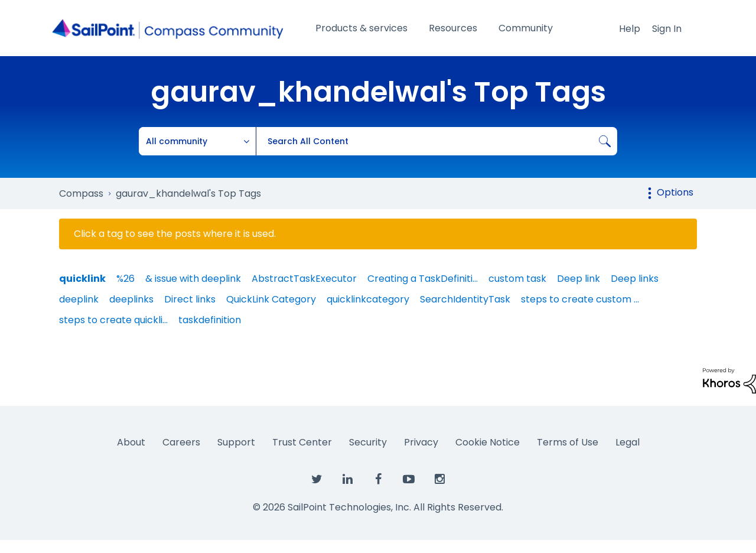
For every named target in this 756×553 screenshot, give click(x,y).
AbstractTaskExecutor (304, 279)
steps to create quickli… (113, 320)
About (131, 442)
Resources (453, 28)
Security (368, 442)
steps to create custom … (580, 299)
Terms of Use (568, 442)
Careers (181, 442)
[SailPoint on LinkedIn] (347, 480)
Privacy (421, 442)
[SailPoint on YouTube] (409, 480)
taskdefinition (210, 320)
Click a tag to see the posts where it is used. (175, 234)
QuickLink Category (271, 299)
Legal (628, 442)
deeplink (79, 299)
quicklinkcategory (368, 299)
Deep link (579, 279)
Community (526, 28)
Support (236, 442)
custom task (517, 279)
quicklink (82, 279)
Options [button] (675, 192)
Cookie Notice (488, 442)
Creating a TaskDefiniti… (423, 279)
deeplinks (131, 299)
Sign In (667, 29)
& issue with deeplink (193, 279)
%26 (126, 279)
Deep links (635, 279)
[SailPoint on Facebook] (378, 480)
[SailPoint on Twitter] (317, 480)
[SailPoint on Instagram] (439, 480)
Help (630, 29)
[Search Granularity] (198, 141)
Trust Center (302, 442)
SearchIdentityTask (465, 299)
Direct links (190, 299)
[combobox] (436, 141)
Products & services (361, 28)
